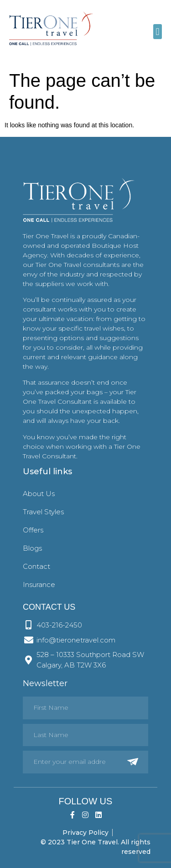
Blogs (32, 548)
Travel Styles (43, 512)
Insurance (39, 585)
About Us (39, 494)
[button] (158, 32)
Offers (33, 530)
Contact (36, 566)
